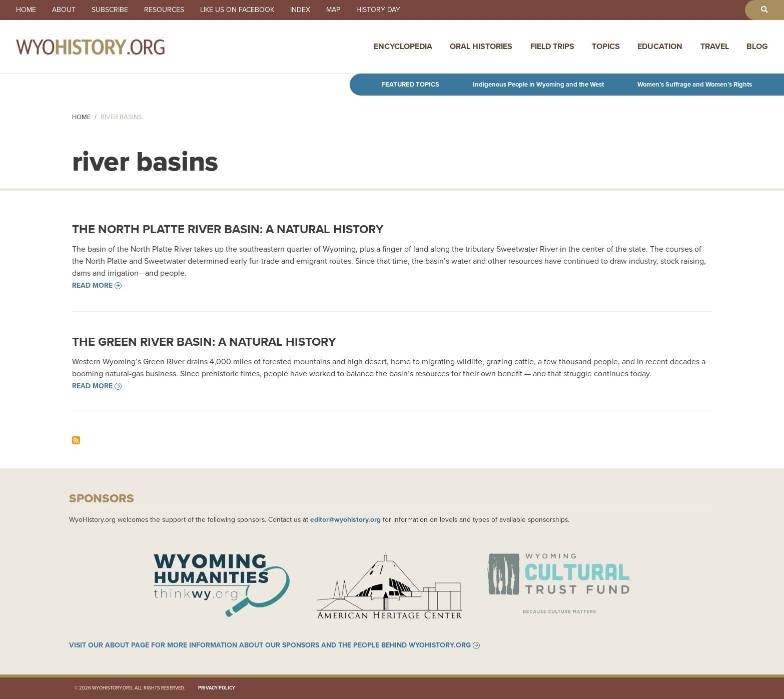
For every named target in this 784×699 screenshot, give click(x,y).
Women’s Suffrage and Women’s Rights (695, 84)
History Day (378, 10)
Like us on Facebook (237, 10)
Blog (757, 46)
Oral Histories (481, 46)
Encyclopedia (403, 46)
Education (660, 46)
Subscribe (110, 10)
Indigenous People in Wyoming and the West (538, 84)
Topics (606, 46)
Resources (164, 10)
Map (333, 10)
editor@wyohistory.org (345, 519)
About (64, 10)
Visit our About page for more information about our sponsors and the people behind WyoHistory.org (270, 645)
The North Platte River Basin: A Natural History (228, 229)
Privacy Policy (217, 688)
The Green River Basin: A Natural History (204, 342)
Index (300, 10)
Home (26, 10)
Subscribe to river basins (76, 440)
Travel (715, 46)
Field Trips (552, 46)
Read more (92, 286)
